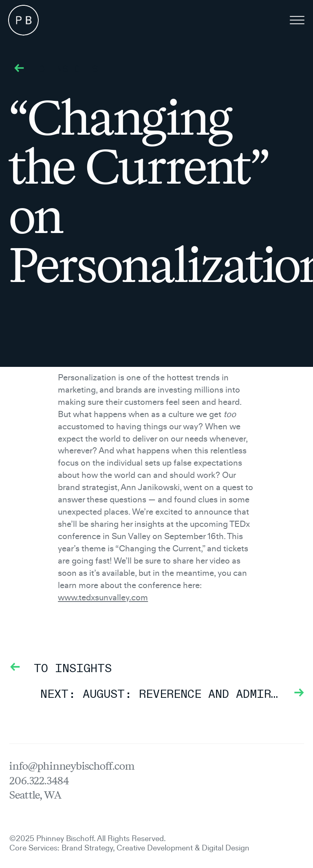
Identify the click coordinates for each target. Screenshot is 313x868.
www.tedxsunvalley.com (103, 597)
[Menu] (297, 21)
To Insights (54, 70)
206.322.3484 (39, 781)
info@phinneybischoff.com (72, 766)
